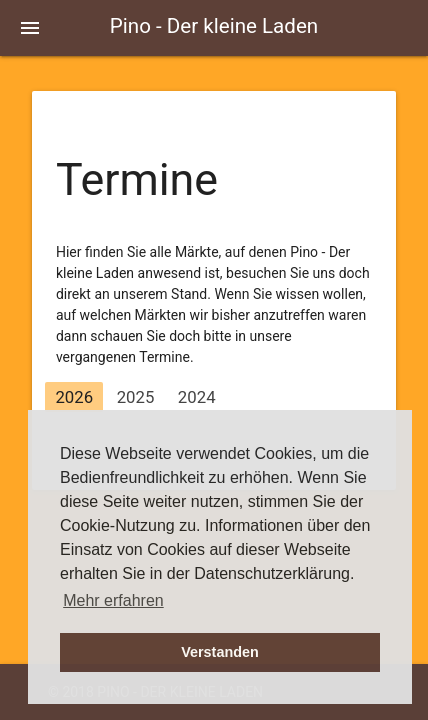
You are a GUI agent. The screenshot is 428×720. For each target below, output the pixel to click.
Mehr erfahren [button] (113, 600)
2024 (197, 397)
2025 (136, 397)
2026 (74, 397)
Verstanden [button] (220, 652)
